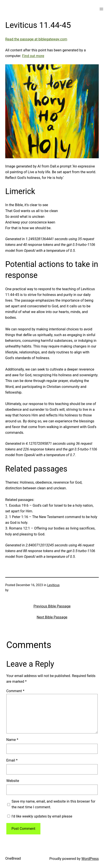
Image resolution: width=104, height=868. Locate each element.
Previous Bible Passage (52, 606)
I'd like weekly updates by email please (40, 816)
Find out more (33, 56)
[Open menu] (101, 9)
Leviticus (53, 585)
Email (12, 760)
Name (12, 740)
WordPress (90, 859)
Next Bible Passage (52, 617)
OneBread (13, 858)
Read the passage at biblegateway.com (36, 39)
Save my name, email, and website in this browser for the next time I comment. (53, 804)
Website (13, 781)
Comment (15, 691)
